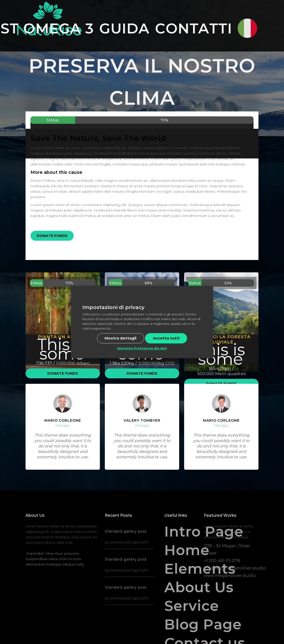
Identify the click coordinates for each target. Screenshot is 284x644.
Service (182, 606)
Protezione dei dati (150, 348)
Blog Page (182, 625)
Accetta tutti (166, 338)
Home (182, 550)
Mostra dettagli (120, 338)
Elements (182, 569)
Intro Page (182, 532)
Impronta (125, 348)
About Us (182, 587)
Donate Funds (52, 236)
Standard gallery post (126, 531)
